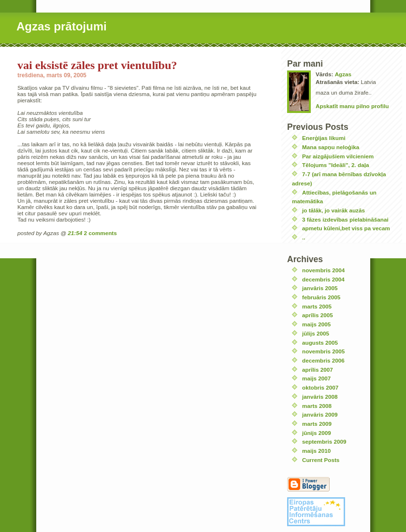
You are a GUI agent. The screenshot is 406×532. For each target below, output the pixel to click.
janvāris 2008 (320, 397)
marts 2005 (317, 306)
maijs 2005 (316, 324)
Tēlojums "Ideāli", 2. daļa (335, 165)
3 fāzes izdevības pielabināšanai (345, 219)
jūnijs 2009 (317, 433)
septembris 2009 (324, 441)
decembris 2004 (323, 279)
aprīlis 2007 (318, 370)
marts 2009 (317, 424)
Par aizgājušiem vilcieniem (338, 156)
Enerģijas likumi (324, 138)
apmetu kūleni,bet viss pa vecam (346, 228)
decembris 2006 (323, 360)
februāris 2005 (321, 297)
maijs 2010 (316, 451)
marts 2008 (317, 406)
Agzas (343, 74)
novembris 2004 (323, 270)
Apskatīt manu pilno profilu (352, 106)
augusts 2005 (320, 343)
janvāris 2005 (320, 288)
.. (304, 237)
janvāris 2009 (320, 414)
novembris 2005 (323, 351)
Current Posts (321, 460)
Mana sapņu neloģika (331, 147)
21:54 (75, 233)
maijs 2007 (316, 378)
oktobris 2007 (320, 387)
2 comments (101, 233)
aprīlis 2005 (318, 315)
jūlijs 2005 (316, 333)
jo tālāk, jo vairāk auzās (333, 210)
